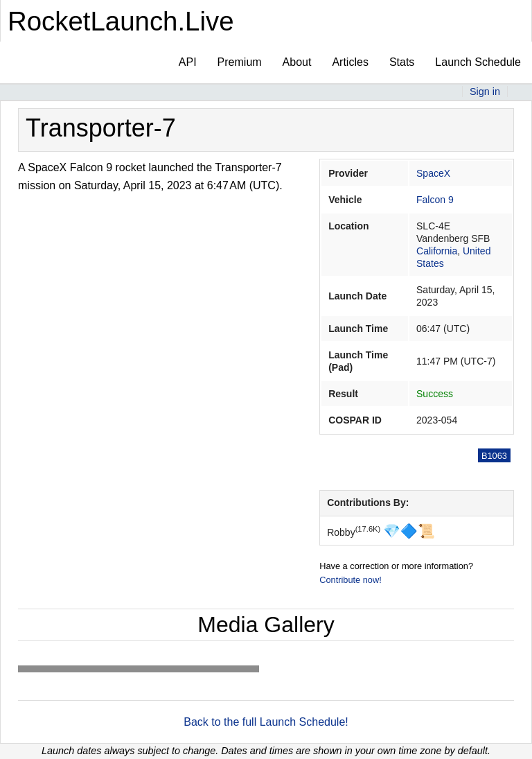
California (437, 251)
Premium (240, 62)
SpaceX (433, 173)
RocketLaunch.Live (121, 21)
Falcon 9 (435, 200)
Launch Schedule (478, 62)
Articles (350, 62)
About (297, 62)
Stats (402, 62)
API (188, 62)
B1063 (494, 456)
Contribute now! (351, 580)
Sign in (485, 91)
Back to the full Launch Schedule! (266, 722)
